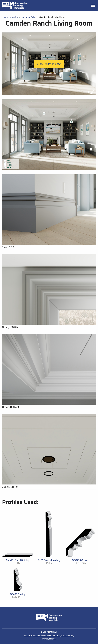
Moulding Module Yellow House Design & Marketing (49, 635)
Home (5, 17)
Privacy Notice (49, 639)
